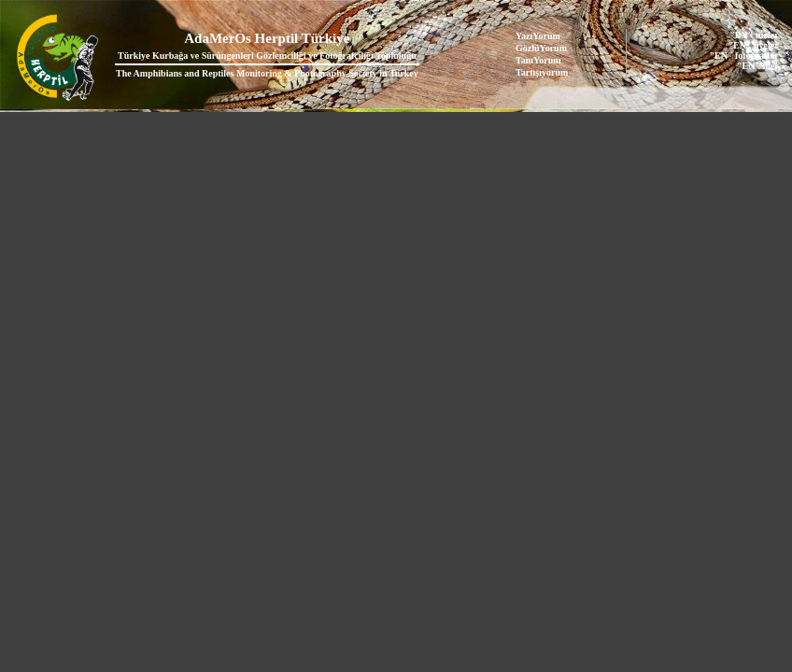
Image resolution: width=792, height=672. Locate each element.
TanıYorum (538, 60)
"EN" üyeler (754, 45)
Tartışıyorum (542, 72)
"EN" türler (754, 35)
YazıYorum (538, 36)
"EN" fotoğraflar (744, 56)
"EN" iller (758, 66)
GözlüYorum (541, 48)
